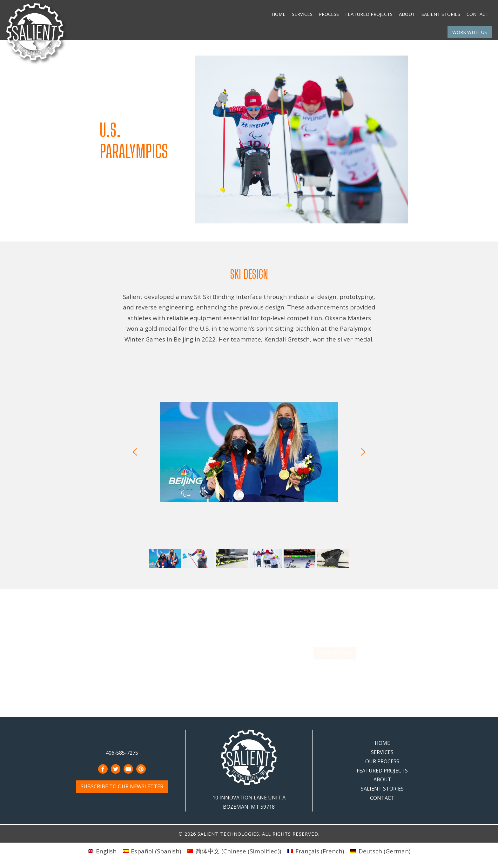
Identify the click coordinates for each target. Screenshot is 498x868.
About (407, 14)
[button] (135, 452)
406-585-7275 (122, 753)
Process (329, 14)
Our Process (382, 761)
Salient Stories (441, 14)
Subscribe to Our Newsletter (122, 786)
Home (279, 14)
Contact (478, 14)
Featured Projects (369, 14)
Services (302, 14)
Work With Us (470, 32)
